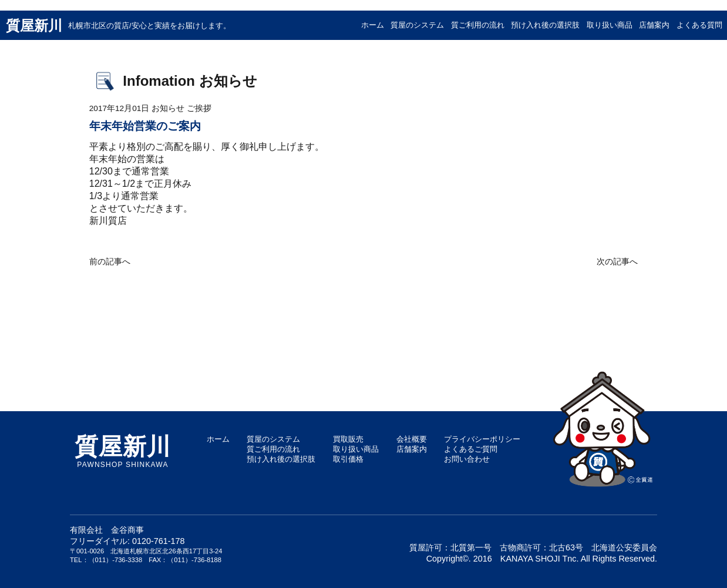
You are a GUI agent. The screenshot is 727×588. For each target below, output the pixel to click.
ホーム (373, 25)
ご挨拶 (199, 108)
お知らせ (168, 108)
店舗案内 (654, 25)
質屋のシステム (417, 25)
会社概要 (412, 439)
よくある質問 (699, 25)
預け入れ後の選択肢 (545, 25)
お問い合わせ (467, 459)
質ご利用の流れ (478, 25)
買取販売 (348, 439)
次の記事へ (617, 262)
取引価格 (348, 459)
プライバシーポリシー (482, 439)
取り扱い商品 (610, 25)
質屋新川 (118, 26)
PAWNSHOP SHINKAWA (123, 451)
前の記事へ (110, 262)
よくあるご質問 (471, 449)
